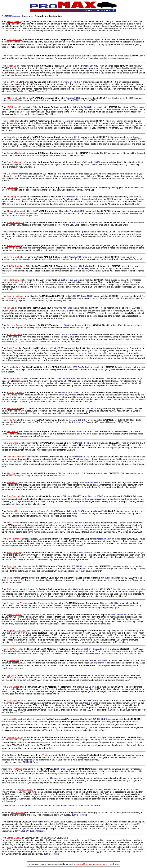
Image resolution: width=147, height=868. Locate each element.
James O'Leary (14, 838)
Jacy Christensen (15, 162)
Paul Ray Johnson (16, 296)
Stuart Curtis (13, 379)
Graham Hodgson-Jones (19, 511)
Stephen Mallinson (16, 223)
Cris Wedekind (14, 266)
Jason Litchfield (14, 457)
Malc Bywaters (14, 21)
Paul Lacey (12, 566)
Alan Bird (11, 473)
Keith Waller (13, 649)
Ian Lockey (12, 308)
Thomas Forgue (15, 211)
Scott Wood (13, 82)
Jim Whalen (13, 174)
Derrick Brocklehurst (17, 719)
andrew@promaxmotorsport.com (91, 864)
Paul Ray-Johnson (16, 392)
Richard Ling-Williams (17, 603)
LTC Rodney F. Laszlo (17, 107)
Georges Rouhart (15, 325)
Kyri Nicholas (13, 660)
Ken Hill (11, 121)
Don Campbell (14, 496)
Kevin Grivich (13, 257)
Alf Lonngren (13, 197)
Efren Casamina (15, 334)
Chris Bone (12, 348)
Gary (9, 675)
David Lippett (13, 687)
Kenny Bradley (14, 553)
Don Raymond (14, 539)
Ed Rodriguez (13, 232)
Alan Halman (13, 523)
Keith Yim (11, 420)
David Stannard (14, 443)
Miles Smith (13, 98)
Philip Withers (13, 578)
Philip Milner (13, 589)
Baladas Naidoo (15, 153)
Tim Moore (47, 755)
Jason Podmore (14, 737)
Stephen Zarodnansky (17, 631)
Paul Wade (12, 137)
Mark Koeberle (14, 408)
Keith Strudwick (14, 56)
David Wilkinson (15, 615)
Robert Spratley (14, 66)
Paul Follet (12, 701)
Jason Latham (14, 367)
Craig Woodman (15, 39)
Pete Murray (13, 482)
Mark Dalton (13, 431)
